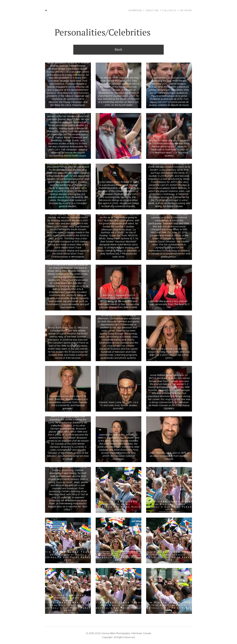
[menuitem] (139, 10)
